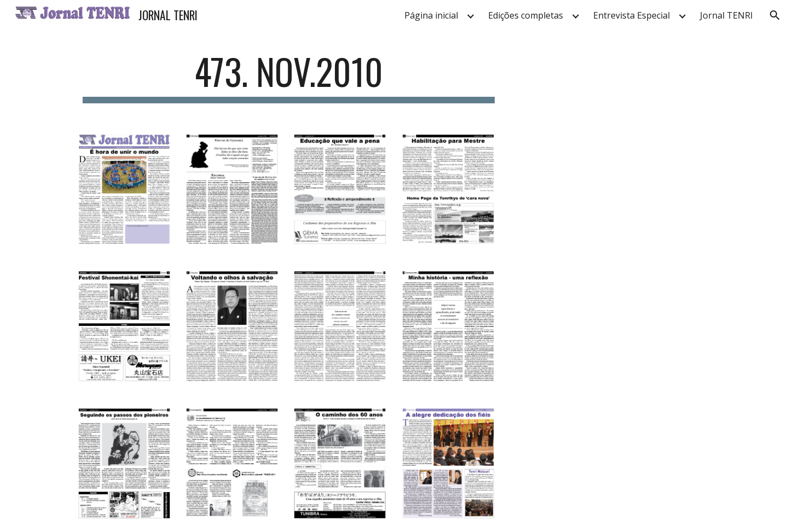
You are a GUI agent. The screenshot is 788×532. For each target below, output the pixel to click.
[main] (289, 77)
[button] (775, 15)
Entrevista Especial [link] (631, 15)
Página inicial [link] (431, 15)
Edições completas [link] (526, 15)
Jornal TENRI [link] (726, 15)
